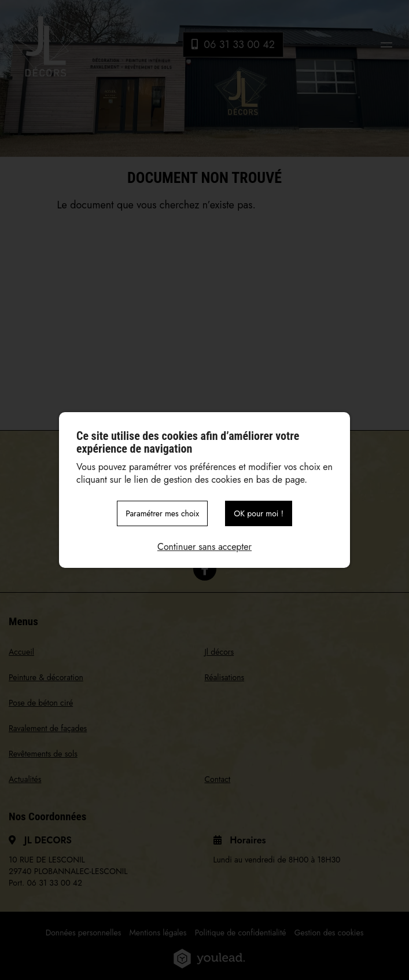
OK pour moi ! (259, 513)
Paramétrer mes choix (162, 513)
